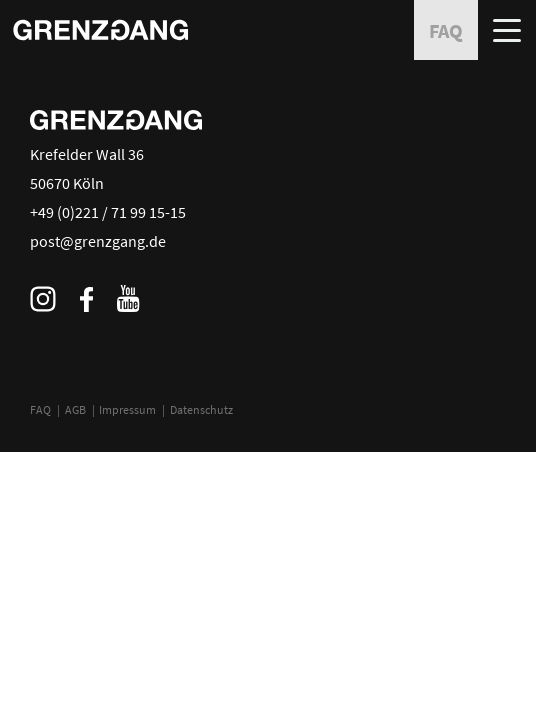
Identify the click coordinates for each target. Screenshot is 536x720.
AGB (75, 409)
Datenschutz (201, 409)
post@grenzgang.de (98, 241)
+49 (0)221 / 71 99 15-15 (108, 212)
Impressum (127, 409)
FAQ (40, 409)
